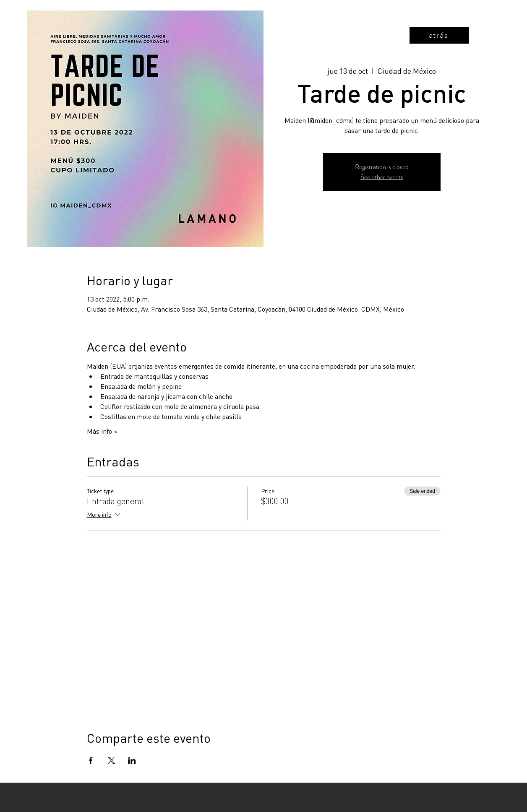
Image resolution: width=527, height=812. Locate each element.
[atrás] (439, 35)
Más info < (102, 431)
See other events (382, 177)
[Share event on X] (111, 760)
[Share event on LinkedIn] (132, 760)
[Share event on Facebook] (91, 760)
